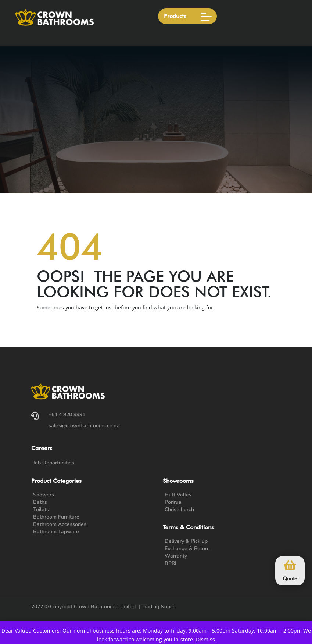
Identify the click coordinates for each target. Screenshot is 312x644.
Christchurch (179, 509)
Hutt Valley (178, 495)
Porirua (173, 502)
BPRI (171, 563)
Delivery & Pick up (186, 541)
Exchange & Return (187, 549)
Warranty (176, 556)
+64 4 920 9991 (67, 415)
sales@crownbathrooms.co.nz (84, 426)
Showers (44, 495)
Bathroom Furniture (56, 517)
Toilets (41, 509)
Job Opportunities (54, 463)
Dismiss (205, 639)
